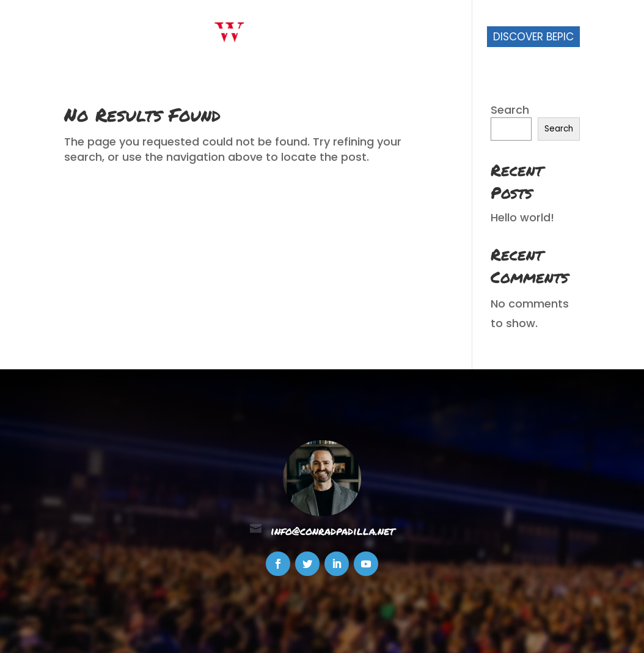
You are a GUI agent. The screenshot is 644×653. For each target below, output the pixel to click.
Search (510, 110)
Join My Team (436, 38)
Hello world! (522, 217)
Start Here (289, 38)
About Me (359, 38)
